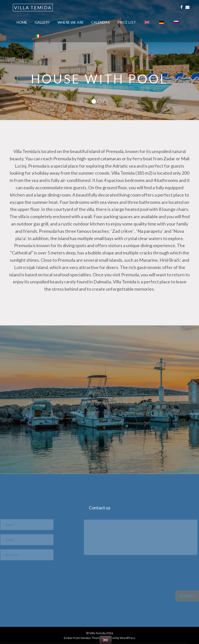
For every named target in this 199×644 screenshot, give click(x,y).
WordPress (128, 638)
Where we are (71, 22)
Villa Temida (33, 8)
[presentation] (47, 580)
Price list (127, 22)
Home (22, 22)
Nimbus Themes (92, 638)
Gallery (42, 22)
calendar (101, 22)
